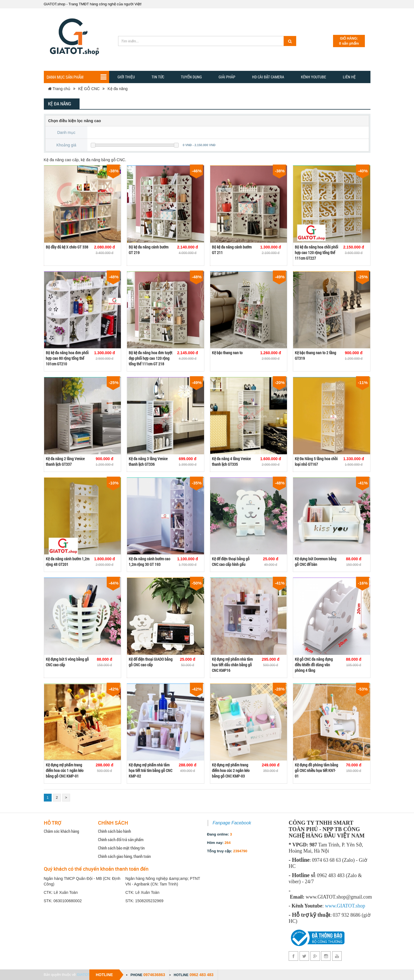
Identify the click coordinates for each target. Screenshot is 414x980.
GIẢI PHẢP (227, 77)
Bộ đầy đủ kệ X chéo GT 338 (67, 247)
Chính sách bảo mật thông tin (121, 848)
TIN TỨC (158, 77)
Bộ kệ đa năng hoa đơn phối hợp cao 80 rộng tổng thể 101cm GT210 (67, 358)
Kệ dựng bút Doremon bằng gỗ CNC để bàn (316, 562)
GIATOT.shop (88, 975)
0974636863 (154, 975)
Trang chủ (59, 89)
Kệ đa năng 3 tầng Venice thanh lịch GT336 (148, 461)
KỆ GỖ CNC (89, 89)
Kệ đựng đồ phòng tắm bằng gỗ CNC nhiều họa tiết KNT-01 (316, 770)
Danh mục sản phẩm (76, 77)
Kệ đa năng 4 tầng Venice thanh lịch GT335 (231, 461)
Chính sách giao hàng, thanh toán (124, 856)
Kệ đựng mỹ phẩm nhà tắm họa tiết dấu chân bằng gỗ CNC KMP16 (232, 665)
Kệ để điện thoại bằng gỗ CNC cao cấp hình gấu (231, 562)
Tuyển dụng (191, 77)
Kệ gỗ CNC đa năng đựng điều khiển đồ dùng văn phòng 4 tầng (314, 665)
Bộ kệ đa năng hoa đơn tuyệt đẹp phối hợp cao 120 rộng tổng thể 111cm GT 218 (150, 358)
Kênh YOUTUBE (314, 77)
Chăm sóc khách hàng (61, 831)
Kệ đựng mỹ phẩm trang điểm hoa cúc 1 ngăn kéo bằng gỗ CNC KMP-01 (65, 770)
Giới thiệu (126, 77)
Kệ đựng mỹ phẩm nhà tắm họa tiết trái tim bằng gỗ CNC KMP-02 (150, 770)
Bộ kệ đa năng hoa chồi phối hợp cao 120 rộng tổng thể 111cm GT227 (316, 253)
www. (331, 906)
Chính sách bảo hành (114, 831)
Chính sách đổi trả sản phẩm (121, 839)
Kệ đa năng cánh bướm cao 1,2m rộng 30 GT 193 (149, 562)
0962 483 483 (202, 975)
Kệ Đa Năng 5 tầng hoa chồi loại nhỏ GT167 (316, 461)
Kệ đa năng (118, 89)
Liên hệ (349, 77)
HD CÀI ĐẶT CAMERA (268, 77)
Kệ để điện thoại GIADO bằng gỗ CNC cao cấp (151, 662)
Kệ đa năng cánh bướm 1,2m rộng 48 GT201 (68, 562)
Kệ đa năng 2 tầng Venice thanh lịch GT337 (65, 461)
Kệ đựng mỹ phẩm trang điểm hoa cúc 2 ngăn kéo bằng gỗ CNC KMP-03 (231, 770)
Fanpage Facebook (232, 823)
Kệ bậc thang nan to (227, 353)
